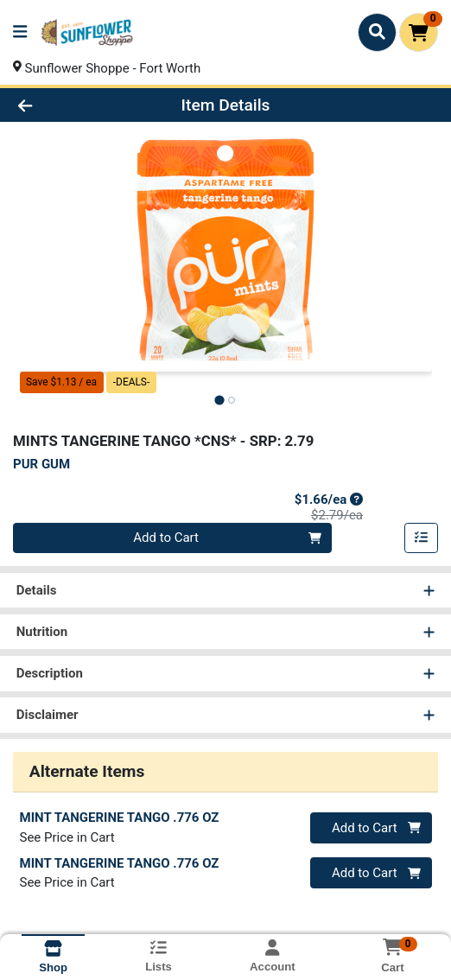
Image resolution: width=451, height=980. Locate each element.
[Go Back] (66, 105)
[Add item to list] (422, 538)
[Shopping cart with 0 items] (419, 32)
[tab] (219, 400)
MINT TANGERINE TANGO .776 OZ (120, 818)
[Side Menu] (20, 32)
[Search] (377, 32)
